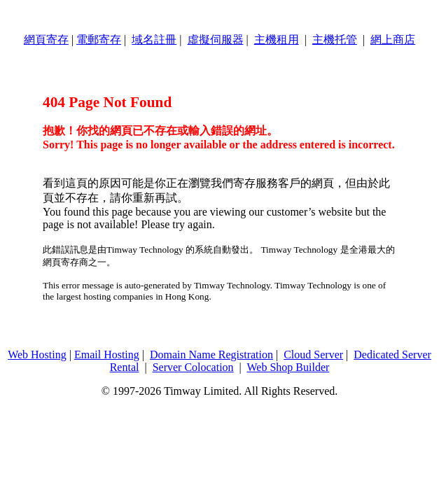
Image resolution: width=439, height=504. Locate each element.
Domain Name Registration (211, 355)
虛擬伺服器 (216, 40)
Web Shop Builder (288, 367)
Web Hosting (37, 355)
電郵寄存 (99, 40)
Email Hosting (107, 355)
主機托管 (335, 40)
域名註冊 (154, 40)
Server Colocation (193, 367)
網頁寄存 (46, 40)
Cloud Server (313, 355)
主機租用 (277, 40)
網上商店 (393, 40)
